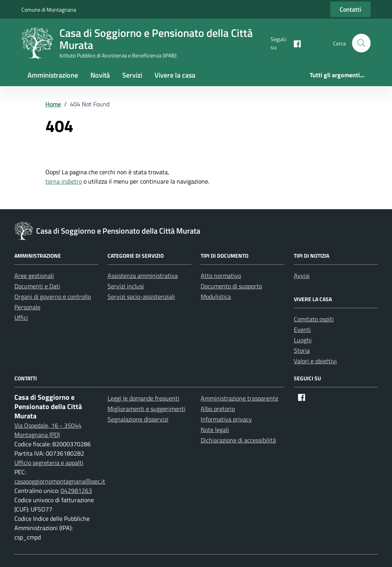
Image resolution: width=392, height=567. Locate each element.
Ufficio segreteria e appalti (49, 463)
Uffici (21, 317)
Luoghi (303, 340)
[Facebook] (294, 43)
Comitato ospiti (314, 319)
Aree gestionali (34, 276)
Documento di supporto (231, 286)
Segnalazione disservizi (138, 419)
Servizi (132, 75)
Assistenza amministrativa (143, 276)
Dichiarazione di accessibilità (238, 440)
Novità (100, 75)
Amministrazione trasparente (239, 398)
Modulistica (216, 297)
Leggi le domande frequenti (143, 398)
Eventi (302, 329)
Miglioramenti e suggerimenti (147, 409)
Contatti (350, 9)
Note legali (215, 430)
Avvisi (302, 276)
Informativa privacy (226, 419)
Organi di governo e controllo (53, 297)
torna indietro (64, 181)
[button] (361, 43)
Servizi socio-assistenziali (141, 297)
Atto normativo (221, 276)
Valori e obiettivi (315, 361)
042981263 (76, 491)
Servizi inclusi (126, 286)
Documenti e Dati (37, 286)
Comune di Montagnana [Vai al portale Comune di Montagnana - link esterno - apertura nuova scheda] (49, 10)
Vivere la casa (175, 75)
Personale (27, 307)
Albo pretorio (218, 409)
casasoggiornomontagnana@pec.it (60, 481)
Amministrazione (53, 75)
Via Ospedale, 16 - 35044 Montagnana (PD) (48, 430)
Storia (302, 350)
